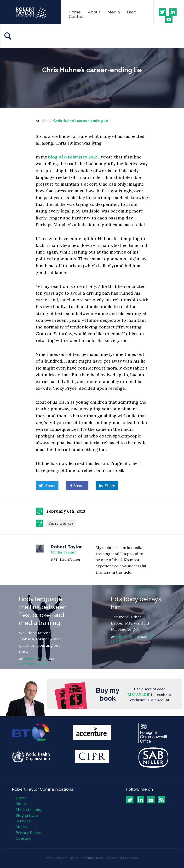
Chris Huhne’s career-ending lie (81, 121)
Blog (132, 12)
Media (114, 12)
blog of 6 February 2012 (73, 157)
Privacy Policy (28, 832)
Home (75, 12)
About (94, 12)
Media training (29, 809)
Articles (42, 121)
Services (23, 821)
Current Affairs (61, 523)
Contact (77, 16)
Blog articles (27, 815)
